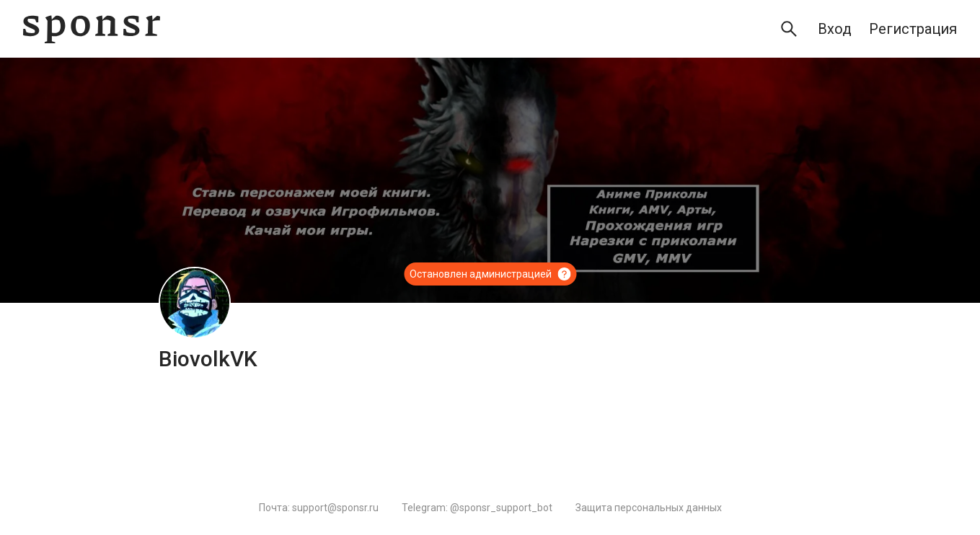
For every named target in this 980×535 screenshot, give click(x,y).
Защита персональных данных (649, 508)
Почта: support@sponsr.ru (319, 508)
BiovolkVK (208, 359)
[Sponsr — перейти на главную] (92, 29)
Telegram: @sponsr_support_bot (477, 508)
